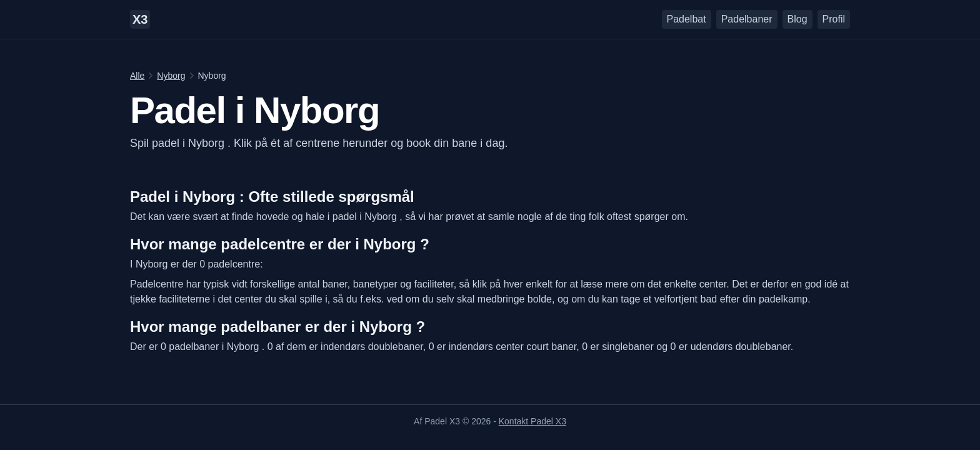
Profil (834, 19)
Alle (137, 76)
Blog (797, 19)
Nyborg (171, 76)
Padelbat (687, 19)
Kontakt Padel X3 (532, 421)
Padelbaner (747, 19)
